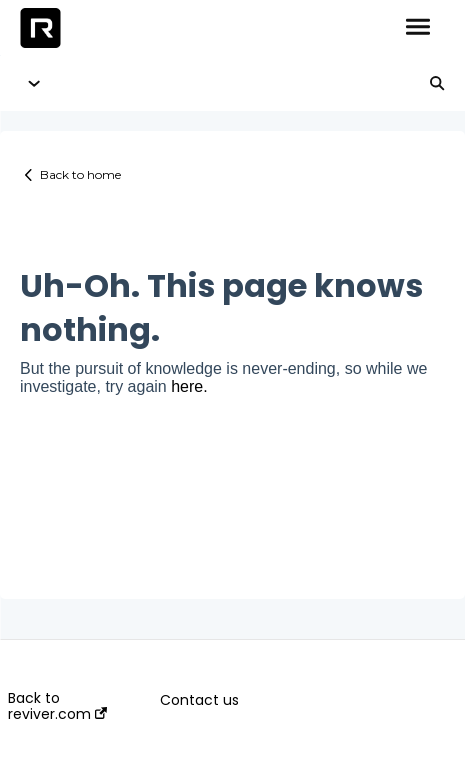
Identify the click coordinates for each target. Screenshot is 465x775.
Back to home (80, 174)
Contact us (199, 700)
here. (189, 386)
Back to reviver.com (57, 706)
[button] (417, 28)
